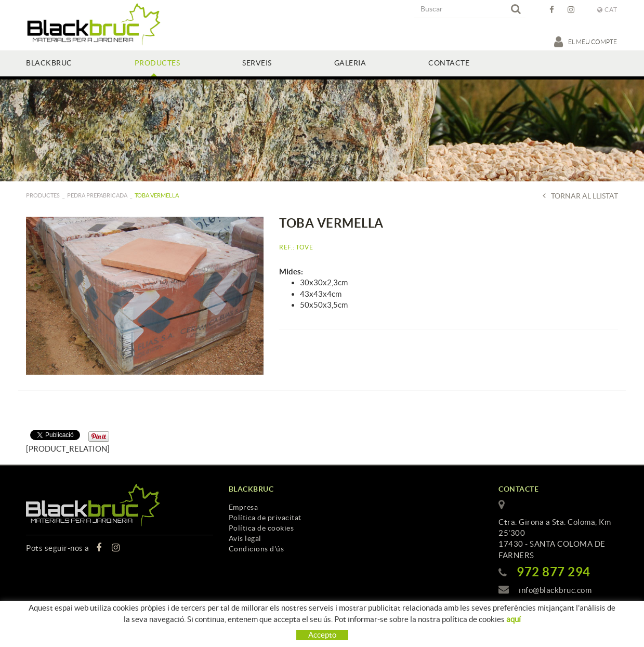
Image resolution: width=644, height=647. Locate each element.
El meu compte (586, 42)
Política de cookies (261, 528)
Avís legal (245, 538)
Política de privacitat (265, 518)
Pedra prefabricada (97, 195)
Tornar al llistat (580, 196)
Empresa (244, 507)
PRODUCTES (43, 195)
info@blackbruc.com (555, 590)
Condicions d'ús (257, 549)
